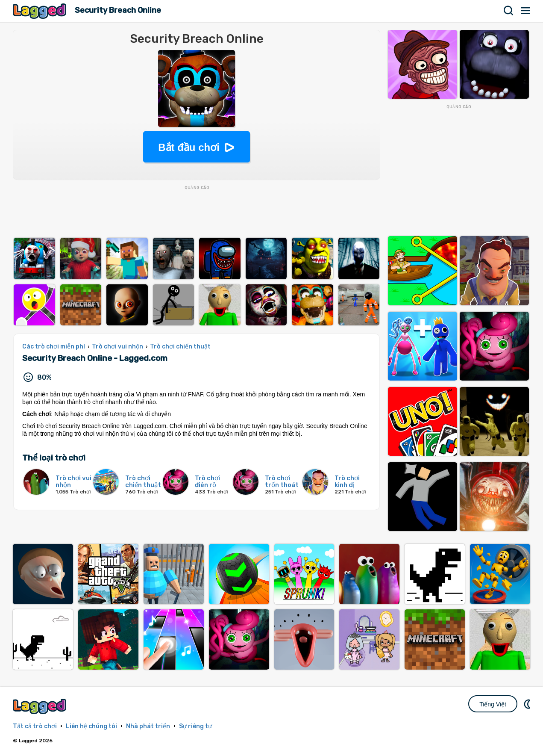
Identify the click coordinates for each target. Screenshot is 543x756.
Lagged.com (41, 706)
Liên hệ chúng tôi (91, 726)
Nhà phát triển (148, 726)
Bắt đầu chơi (189, 147)
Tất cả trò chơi (35, 726)
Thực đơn (526, 11)
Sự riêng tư (195, 726)
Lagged (41, 11)
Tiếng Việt (493, 704)
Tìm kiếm (509, 11)
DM (528, 704)
